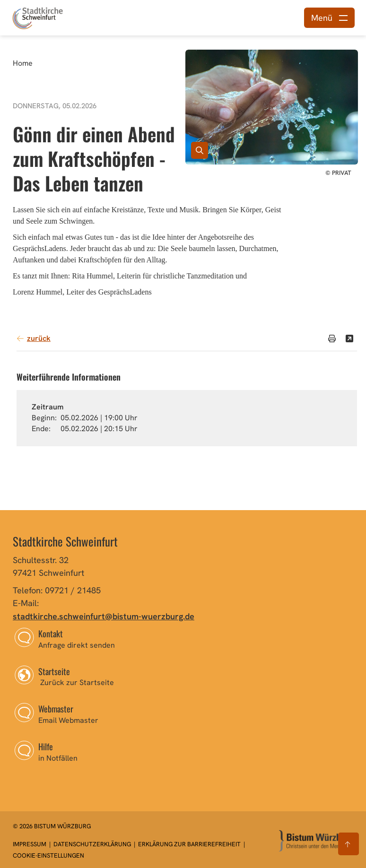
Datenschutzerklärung (93, 844)
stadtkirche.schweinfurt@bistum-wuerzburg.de (104, 616)
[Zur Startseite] (316, 841)
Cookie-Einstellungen (48, 855)
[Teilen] (349, 339)
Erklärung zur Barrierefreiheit (189, 844)
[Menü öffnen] (329, 18)
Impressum (30, 844)
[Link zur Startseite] (38, 17)
